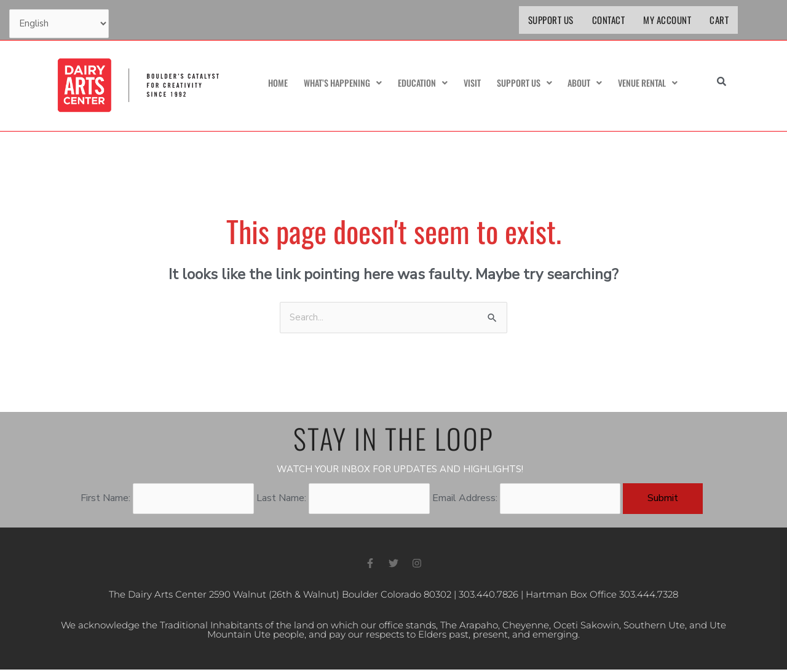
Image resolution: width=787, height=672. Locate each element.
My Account (667, 20)
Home (271, 84)
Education (419, 84)
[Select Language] (60, 25)
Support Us (551, 20)
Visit (468, 84)
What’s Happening (337, 84)
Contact (609, 20)
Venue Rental (646, 84)
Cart (719, 20)
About (581, 84)
